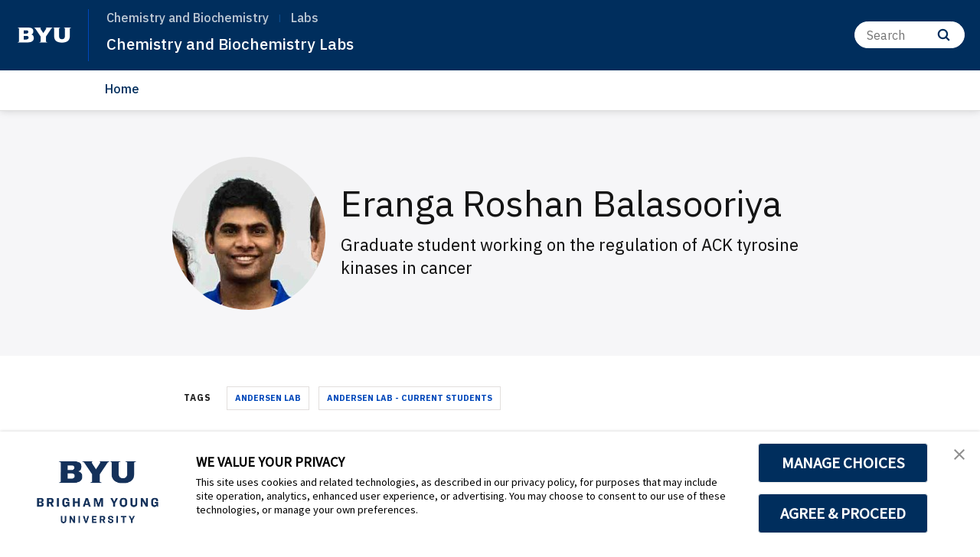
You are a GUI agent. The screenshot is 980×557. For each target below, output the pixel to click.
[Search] (910, 35)
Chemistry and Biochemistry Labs (248, 43)
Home (122, 89)
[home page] (44, 35)
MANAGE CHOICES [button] (843, 463)
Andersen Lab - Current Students (410, 398)
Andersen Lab (268, 398)
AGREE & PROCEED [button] (843, 513)
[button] (955, 459)
